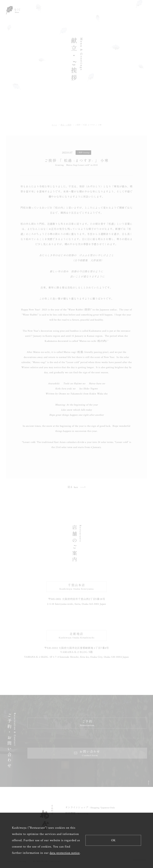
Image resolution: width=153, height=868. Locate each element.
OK (113, 840)
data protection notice (65, 853)
